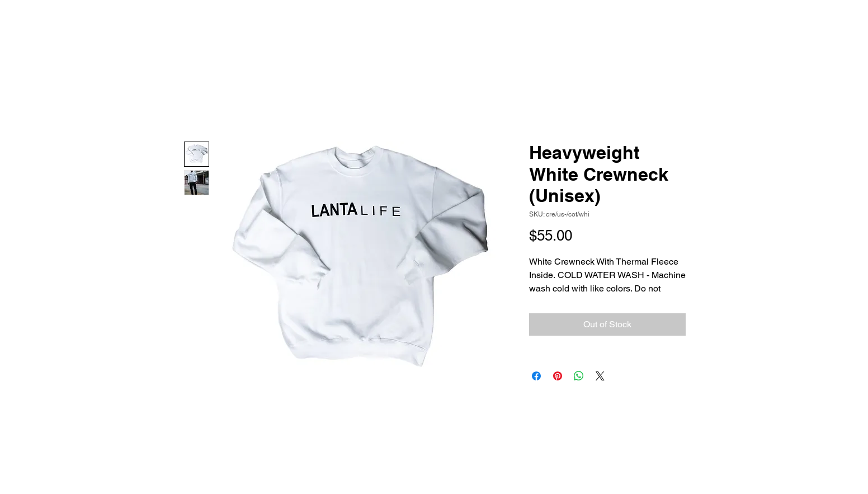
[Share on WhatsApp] (579, 376)
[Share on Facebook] (536, 376)
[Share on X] (600, 376)
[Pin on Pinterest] (558, 376)
